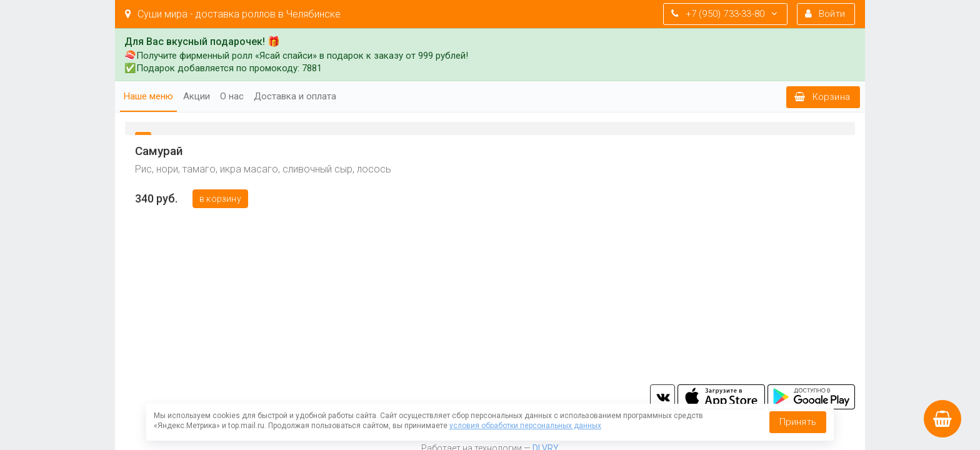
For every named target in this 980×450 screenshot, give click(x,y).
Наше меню (148, 96)
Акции (197, 96)
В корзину (220, 199)
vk (662, 397)
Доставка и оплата (295, 96)
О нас (232, 96)
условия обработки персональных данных (525, 426)
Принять (798, 422)
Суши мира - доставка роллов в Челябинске (233, 14)
